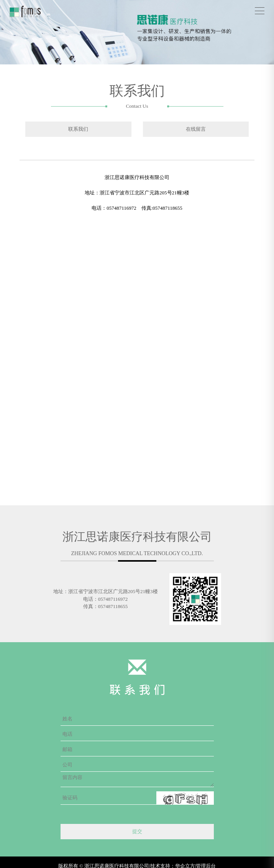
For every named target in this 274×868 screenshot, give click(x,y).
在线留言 (196, 129)
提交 (137, 831)
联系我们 (78, 129)
